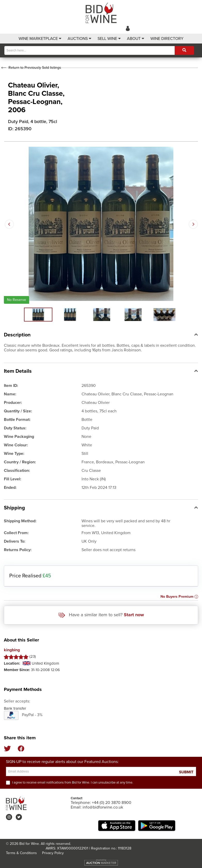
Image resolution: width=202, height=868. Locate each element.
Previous (9, 224)
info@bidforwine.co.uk (103, 807)
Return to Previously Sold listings (31, 68)
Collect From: (16, 533)
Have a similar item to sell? (101, 615)
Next (193, 224)
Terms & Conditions (21, 853)
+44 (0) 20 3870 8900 (112, 803)
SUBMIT (186, 772)
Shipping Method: (20, 521)
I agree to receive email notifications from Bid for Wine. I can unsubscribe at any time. (73, 783)
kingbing (12, 650)
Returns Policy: (18, 550)
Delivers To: (15, 541)
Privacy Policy (53, 853)
